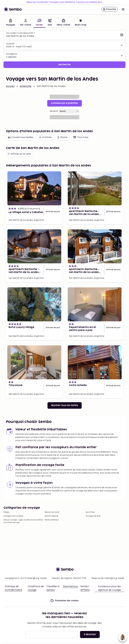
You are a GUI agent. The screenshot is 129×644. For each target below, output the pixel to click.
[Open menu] (123, 9)
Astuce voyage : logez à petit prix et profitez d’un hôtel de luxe (23, 521)
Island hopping (51, 516)
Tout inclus (81, 137)
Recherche (65, 65)
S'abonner (90, 634)
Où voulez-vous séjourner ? (20, 33)
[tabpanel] (64, 49)
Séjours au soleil (52, 512)
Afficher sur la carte (19, 154)
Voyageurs (12, 54)
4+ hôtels (45, 137)
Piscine (62, 137)
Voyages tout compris (13, 516)
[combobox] (62, 36)
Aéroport (54, 111)
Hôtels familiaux (52, 520)
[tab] (11, 23)
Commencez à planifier (64, 103)
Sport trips (90, 512)
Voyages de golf (93, 516)
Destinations (70, 587)
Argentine (26, 86)
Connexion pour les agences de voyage (109, 588)
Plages (7, 512)
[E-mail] (52, 635)
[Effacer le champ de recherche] (122, 35)
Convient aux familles (20, 137)
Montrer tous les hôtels (65, 405)
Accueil (10, 86)
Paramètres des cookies (64, 601)
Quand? (10, 44)
